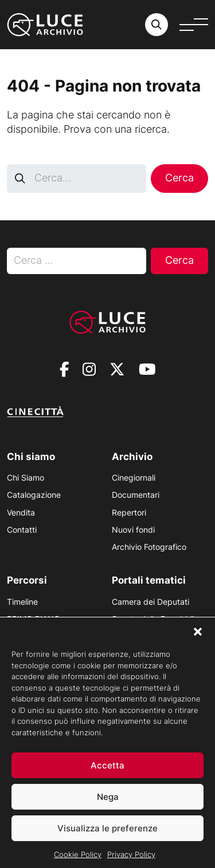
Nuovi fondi (133, 530)
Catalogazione (34, 495)
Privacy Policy (131, 863)
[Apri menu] (194, 25)
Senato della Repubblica (157, 619)
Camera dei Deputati (150, 602)
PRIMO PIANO (34, 619)
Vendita (21, 512)
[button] (198, 641)
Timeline (22, 602)
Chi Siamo (26, 477)
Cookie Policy (78, 863)
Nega (108, 805)
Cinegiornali (134, 477)
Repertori (129, 512)
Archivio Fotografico (149, 547)
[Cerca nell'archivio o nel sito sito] (157, 25)
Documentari (136, 495)
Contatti (22, 530)
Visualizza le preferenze (107, 837)
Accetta (107, 774)
